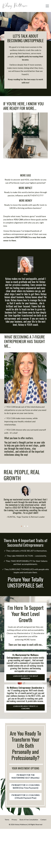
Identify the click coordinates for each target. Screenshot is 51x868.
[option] (26, 519)
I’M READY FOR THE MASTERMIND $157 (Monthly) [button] (25, 808)
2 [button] (25, 542)
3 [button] (27, 542)
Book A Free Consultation (29, 859)
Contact (43, 859)
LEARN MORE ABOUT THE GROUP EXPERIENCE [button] (25, 702)
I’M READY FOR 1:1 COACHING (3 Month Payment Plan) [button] (25, 834)
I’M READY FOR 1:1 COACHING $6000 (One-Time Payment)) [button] (25, 820)
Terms (7, 859)
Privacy (14, 859)
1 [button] (22, 542)
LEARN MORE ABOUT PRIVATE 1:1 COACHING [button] (25, 737)
